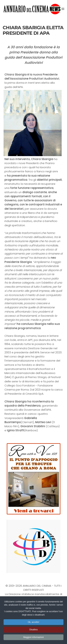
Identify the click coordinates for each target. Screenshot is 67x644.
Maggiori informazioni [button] (33, 638)
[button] (63, 9)
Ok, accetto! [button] (33, 623)
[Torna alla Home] (32, 9)
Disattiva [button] (33, 630)
